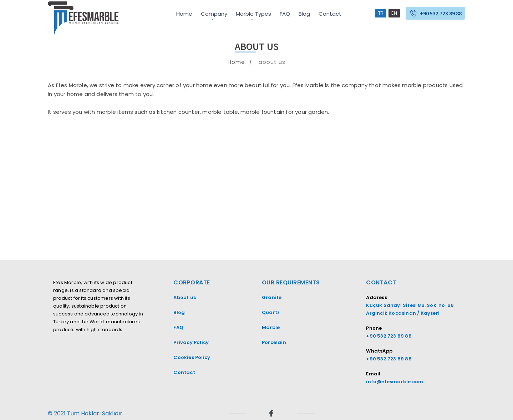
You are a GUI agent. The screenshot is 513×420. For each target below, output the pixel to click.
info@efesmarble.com (395, 382)
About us (185, 297)
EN (394, 13)
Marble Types (253, 14)
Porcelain (274, 342)
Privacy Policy (191, 342)
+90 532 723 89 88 (441, 13)
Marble (271, 327)
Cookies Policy (192, 357)
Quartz (271, 312)
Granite (272, 297)
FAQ (285, 14)
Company (214, 14)
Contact (330, 14)
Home (184, 14)
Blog (304, 14)
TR (381, 13)
